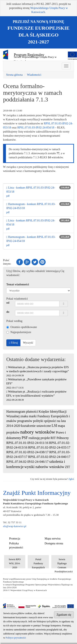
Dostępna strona (54, 543)
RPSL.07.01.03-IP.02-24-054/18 (36, 128)
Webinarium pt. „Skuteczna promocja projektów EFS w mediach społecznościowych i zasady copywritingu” (38, 371)
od (8, 303)
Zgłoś (71, 479)
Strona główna (14, 75)
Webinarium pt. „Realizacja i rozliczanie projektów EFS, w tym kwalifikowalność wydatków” (36, 396)
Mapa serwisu (53, 539)
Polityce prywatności (16, 638)
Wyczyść (28, 343)
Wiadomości (34, 75)
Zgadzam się (64, 615)
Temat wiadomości (18, 284)
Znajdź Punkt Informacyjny (37, 493)
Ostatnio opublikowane (22, 327)
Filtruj (13, 343)
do (8, 312)
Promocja (15, 539)
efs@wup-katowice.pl (15, 526)
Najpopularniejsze (19, 332)
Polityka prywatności (16, 545)
